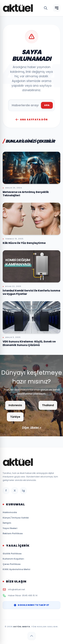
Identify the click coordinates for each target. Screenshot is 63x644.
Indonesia (15, 405)
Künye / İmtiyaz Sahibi (16, 518)
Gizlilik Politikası (12, 554)
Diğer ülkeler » (32, 428)
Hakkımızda (10, 512)
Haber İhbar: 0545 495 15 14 (23, 595)
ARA (47, 105)
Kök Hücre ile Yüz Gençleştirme (24, 243)
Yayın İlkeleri (10, 528)
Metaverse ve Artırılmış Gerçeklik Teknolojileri (26, 194)
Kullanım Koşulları (13, 559)
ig (23, 491)
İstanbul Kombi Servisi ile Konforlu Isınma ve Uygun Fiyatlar (31, 292)
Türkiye (15, 417)
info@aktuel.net (16, 589)
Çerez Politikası (12, 564)
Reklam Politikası (13, 533)
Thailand (48, 405)
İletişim (7, 523)
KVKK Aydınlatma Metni (16, 569)
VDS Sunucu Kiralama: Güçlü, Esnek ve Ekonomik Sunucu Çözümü (29, 343)
